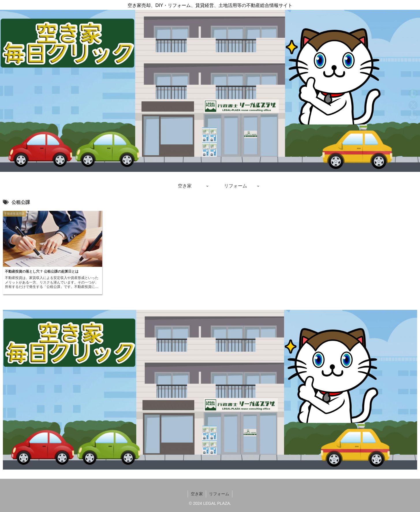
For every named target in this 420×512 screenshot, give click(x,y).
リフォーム (219, 494)
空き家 (197, 494)
